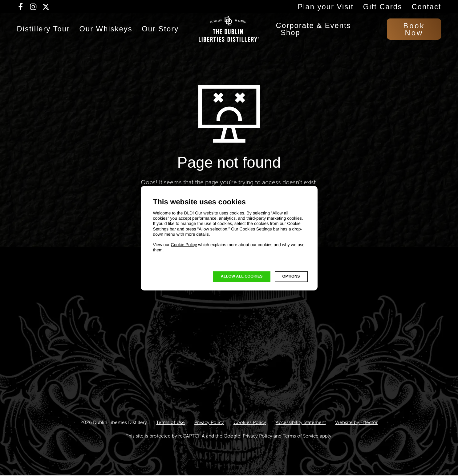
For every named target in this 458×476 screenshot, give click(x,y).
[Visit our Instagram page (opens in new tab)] (33, 7)
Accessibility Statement (301, 423)
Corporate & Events (314, 28)
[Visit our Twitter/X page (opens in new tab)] (46, 7)
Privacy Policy (209, 423)
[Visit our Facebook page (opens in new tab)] (21, 7)
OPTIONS (291, 276)
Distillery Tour (43, 31)
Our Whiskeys (106, 31)
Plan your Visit (326, 7)
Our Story (160, 31)
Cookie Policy (184, 245)
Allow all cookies (242, 276)
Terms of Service (301, 436)
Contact (426, 7)
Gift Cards (383, 7)
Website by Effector (356, 423)
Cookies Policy (250, 423)
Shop (290, 35)
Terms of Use (170, 423)
